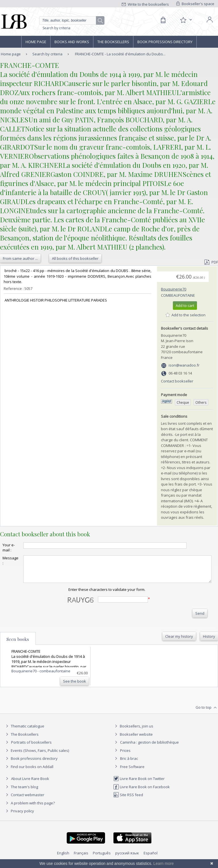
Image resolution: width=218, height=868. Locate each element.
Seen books (18, 644)
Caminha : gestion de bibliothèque (149, 747)
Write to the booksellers (145, 4)
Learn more (163, 863)
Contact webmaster (24, 800)
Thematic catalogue (24, 731)
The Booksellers (113, 42)
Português (102, 858)
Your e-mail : (9, 547)
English (63, 858)
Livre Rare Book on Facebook (142, 792)
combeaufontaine (178, 295)
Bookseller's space (195, 4)
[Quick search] (72, 20)
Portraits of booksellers (31, 747)
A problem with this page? (30, 808)
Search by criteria (56, 28)
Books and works (72, 42)
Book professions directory (165, 42)
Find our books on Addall (29, 772)
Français (81, 858)
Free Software (132, 772)
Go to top (207, 713)
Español (151, 858)
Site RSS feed (128, 800)
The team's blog (21, 792)
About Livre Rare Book (30, 784)
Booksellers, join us (133, 731)
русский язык (127, 858)
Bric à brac (129, 764)
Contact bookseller (177, 381)
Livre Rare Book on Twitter (139, 784)
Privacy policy (19, 816)
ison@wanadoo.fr (184, 365)
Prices (125, 756)
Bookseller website (133, 739)
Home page (36, 42)
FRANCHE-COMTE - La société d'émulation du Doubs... (120, 54)
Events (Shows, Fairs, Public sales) (37, 756)
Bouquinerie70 (174, 289)
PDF (211, 262)
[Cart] (163, 20)
